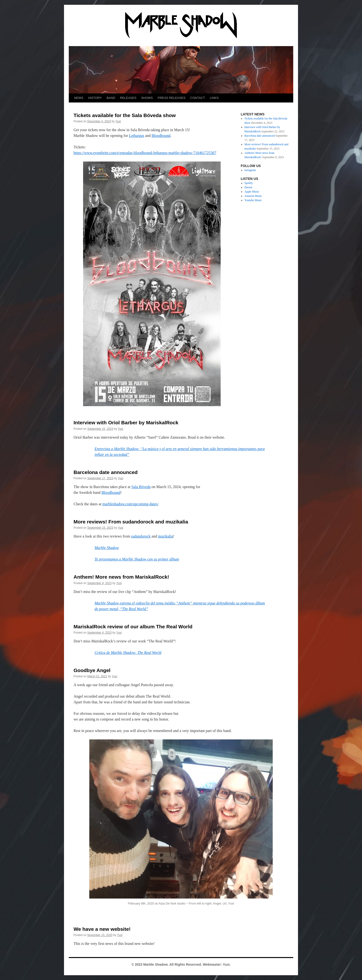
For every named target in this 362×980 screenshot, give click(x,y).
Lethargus (137, 136)
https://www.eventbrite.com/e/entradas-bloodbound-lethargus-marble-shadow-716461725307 (145, 153)
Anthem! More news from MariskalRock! (121, 577)
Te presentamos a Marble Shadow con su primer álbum (137, 559)
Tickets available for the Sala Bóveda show (125, 115)
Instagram (250, 170)
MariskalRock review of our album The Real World (133, 627)
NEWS (79, 98)
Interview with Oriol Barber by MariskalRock (126, 423)
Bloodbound (161, 136)
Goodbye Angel (92, 670)
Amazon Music (253, 196)
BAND (111, 98)
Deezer (249, 187)
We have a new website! (102, 929)
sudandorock (141, 536)
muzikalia (166, 536)
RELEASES (128, 98)
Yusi (118, 121)
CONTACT (198, 98)
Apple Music (252, 192)
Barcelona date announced (106, 472)
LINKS (214, 98)
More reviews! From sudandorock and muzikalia (131, 522)
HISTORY (95, 98)
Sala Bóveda (141, 487)
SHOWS (147, 98)
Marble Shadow (107, 548)
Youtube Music (253, 200)
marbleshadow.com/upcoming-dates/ (130, 504)
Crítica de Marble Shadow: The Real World (128, 653)
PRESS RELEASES (171, 98)
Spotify (249, 183)
